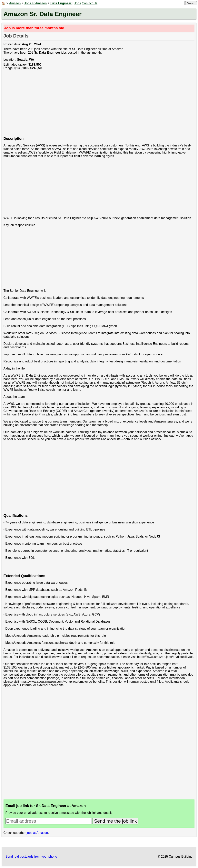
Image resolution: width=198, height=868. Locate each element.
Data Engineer (61, 3)
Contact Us (89, 3)
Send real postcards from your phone (31, 857)
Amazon (15, 3)
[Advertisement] (99, 105)
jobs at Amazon (37, 833)
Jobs (78, 3)
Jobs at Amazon (35, 3)
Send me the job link (115, 821)
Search (191, 3)
